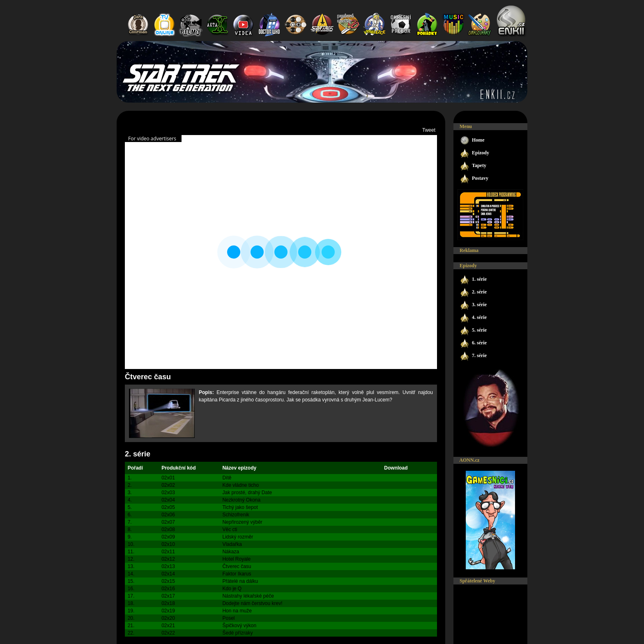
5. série (473, 331)
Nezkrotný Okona (241, 500)
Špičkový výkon (239, 626)
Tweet (429, 130)
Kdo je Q (232, 589)
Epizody (474, 153)
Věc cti (230, 529)
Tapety (473, 166)
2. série (138, 454)
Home (472, 141)
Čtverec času (237, 566)
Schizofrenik (236, 515)
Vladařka (232, 544)
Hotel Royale (236, 559)
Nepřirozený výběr (242, 522)
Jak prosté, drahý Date (247, 493)
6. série (473, 343)
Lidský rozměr (238, 537)
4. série (473, 318)
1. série (473, 280)
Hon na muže (237, 611)
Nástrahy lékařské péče (248, 596)
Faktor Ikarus (237, 574)
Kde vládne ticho (240, 485)
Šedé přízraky (237, 633)
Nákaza (231, 552)
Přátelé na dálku (240, 581)
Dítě (227, 478)
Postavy (474, 179)
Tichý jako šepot (240, 507)
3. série (473, 305)
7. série (473, 356)
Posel (228, 618)
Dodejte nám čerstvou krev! (252, 603)
